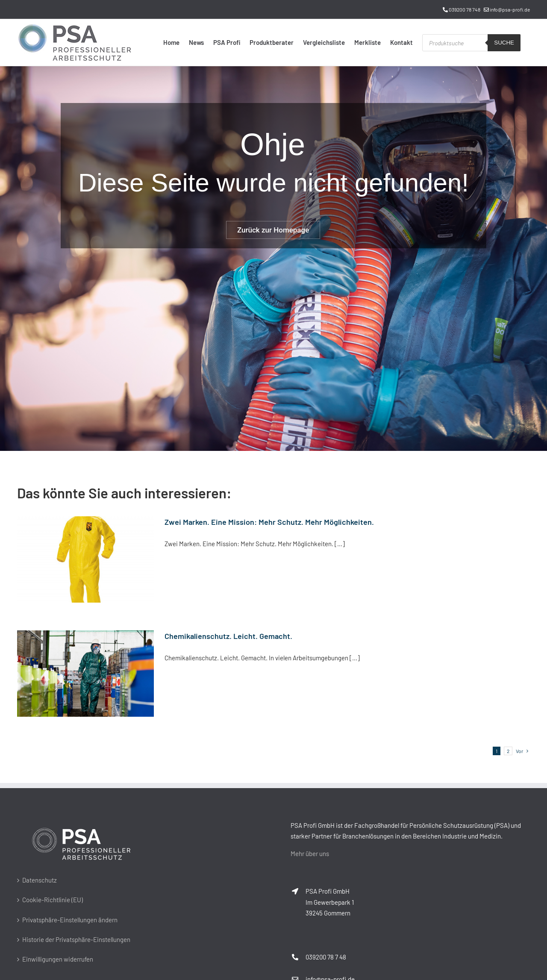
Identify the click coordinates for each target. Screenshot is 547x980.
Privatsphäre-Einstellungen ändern (70, 920)
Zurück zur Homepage (273, 230)
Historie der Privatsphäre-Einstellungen (76, 939)
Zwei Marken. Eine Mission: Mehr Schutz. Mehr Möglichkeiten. (269, 522)
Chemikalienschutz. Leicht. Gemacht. (228, 636)
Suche (504, 43)
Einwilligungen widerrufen (58, 959)
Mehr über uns (310, 853)
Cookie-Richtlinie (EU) (53, 900)
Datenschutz (40, 880)
